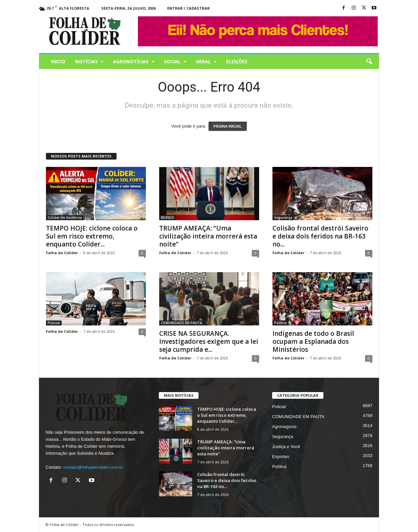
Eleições (237, 61)
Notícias (89, 62)
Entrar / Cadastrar (189, 8)
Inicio (58, 61)
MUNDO (168, 218)
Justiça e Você (286, 447)
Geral (206, 62)
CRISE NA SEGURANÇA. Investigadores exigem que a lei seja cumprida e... (209, 341)
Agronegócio (284, 427)
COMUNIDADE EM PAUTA (182, 323)
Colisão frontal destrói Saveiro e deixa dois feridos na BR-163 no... (320, 236)
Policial (54, 323)
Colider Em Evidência (65, 218)
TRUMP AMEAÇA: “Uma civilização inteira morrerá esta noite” (208, 236)
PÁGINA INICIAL (228, 126)
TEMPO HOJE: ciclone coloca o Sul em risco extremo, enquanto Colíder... (92, 236)
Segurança (283, 218)
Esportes (281, 457)
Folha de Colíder (62, 253)
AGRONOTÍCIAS (134, 62)
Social (175, 62)
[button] (369, 62)
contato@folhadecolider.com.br (93, 467)
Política (280, 323)
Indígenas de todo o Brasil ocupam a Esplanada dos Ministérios (313, 341)
